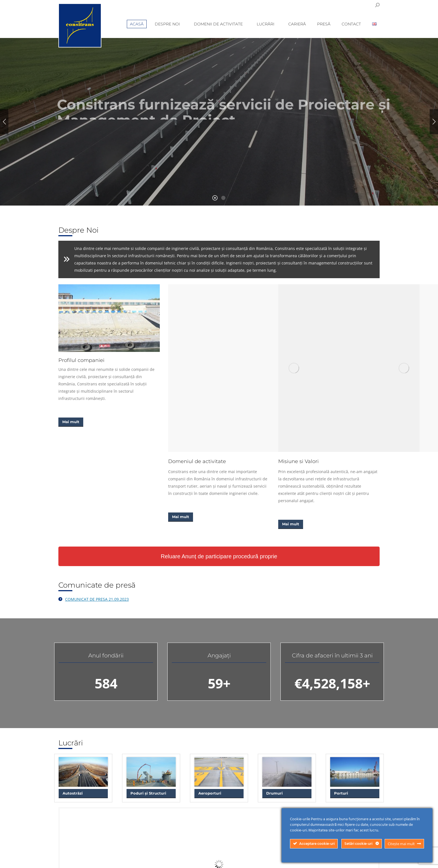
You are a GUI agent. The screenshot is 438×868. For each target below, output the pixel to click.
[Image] (109, 318)
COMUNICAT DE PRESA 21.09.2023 (97, 599)
